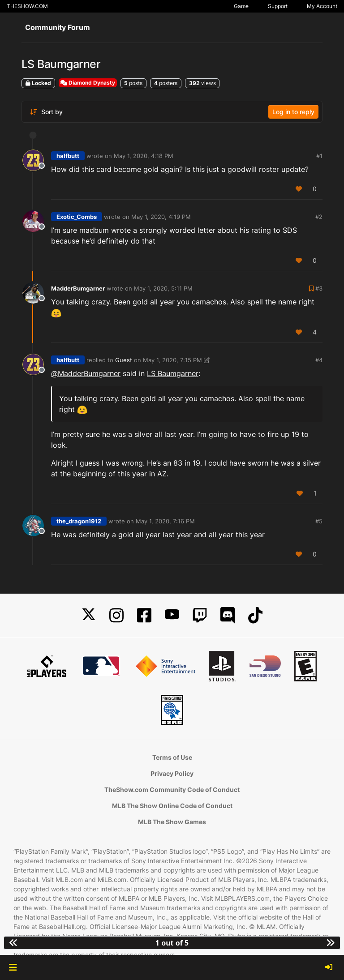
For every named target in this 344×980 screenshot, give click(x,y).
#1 (319, 156)
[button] (13, 967)
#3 (319, 288)
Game (241, 6)
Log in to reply (293, 112)
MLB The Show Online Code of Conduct (172, 806)
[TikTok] (255, 615)
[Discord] (228, 615)
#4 (319, 360)
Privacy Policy (172, 773)
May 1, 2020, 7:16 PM (165, 521)
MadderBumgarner (78, 288)
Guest (124, 360)
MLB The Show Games (172, 822)
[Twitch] (200, 615)
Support (278, 6)
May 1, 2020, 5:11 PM (163, 288)
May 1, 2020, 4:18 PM (144, 156)
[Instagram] (116, 615)
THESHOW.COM (27, 6)
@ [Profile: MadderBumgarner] (86, 373)
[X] (89, 615)
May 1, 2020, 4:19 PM (161, 217)
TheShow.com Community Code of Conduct (172, 790)
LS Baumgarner (173, 373)
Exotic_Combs (77, 217)
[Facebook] (144, 615)
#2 (319, 217)
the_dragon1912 (79, 521)
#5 (319, 521)
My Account (322, 6)
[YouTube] (172, 615)
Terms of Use (172, 757)
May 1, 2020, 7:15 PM (172, 360)
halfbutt (68, 156)
